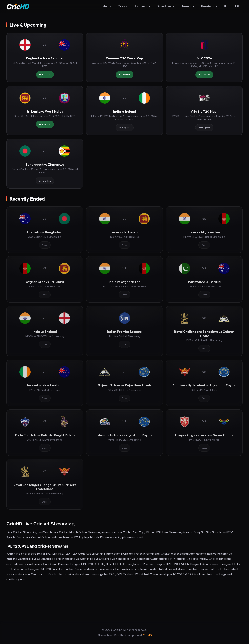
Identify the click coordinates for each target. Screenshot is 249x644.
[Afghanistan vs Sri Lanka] (45, 279)
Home (107, 6)
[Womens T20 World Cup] (124, 58)
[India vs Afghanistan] (204, 230)
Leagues (143, 6)
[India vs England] (45, 331)
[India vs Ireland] (124, 111)
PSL (237, 6)
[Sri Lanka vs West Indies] (45, 111)
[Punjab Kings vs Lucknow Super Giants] (204, 433)
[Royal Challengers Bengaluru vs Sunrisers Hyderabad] (45, 484)
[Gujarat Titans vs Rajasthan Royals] (124, 383)
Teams (188, 6)
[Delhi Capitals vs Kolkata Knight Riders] (45, 433)
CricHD (147, 635)
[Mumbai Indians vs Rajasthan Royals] (124, 433)
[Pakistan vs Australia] (204, 279)
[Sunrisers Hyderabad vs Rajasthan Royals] (204, 383)
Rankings (209, 6)
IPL (226, 6)
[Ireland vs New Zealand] (45, 383)
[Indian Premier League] (124, 331)
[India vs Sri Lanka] (124, 230)
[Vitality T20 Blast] (204, 111)
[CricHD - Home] (18, 6)
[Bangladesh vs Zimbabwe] (45, 164)
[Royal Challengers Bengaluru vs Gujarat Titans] (204, 331)
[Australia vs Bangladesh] (45, 230)
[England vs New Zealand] (45, 58)
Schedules (166, 6)
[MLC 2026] (204, 58)
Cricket (123, 6)
